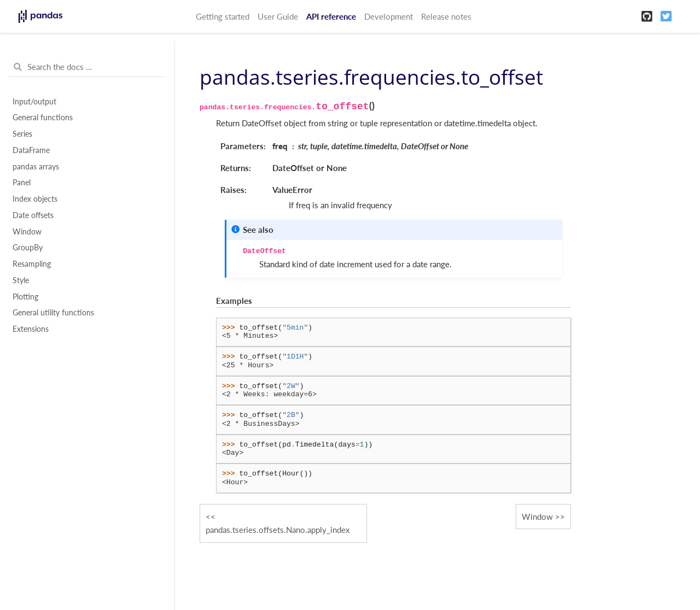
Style (21, 280)
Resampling (32, 264)
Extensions (31, 329)
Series (22, 134)
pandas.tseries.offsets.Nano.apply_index (278, 530)
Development (389, 16)
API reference (331, 16)
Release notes (446, 16)
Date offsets (33, 215)
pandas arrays (36, 167)
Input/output (34, 102)
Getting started (223, 16)
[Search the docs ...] (87, 67)
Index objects (35, 199)
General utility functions (53, 313)
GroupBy (28, 248)
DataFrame (31, 150)
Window (27, 232)
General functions (43, 118)
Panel (22, 183)
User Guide (278, 16)
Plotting (25, 297)
